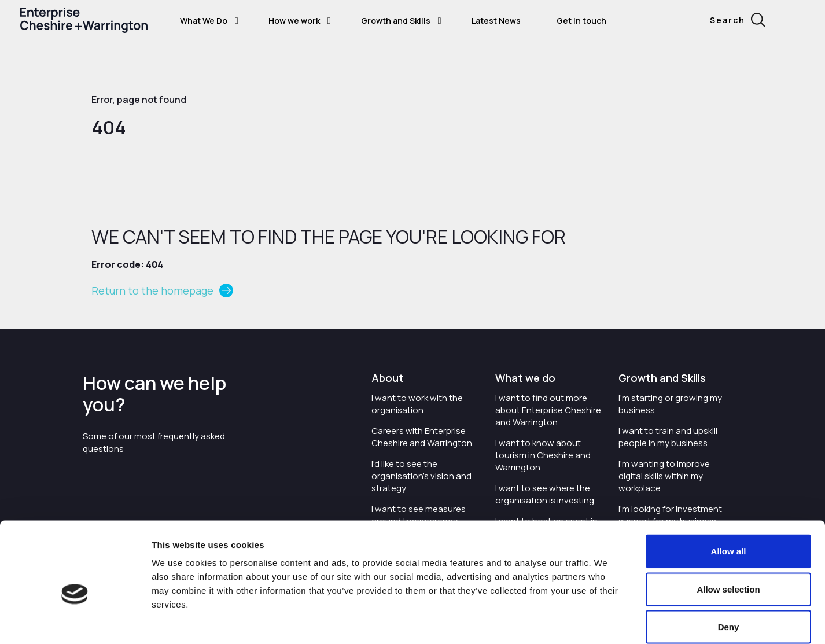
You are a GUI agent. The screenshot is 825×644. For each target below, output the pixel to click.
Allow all (729, 492)
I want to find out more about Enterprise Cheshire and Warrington (548, 410)
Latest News (496, 21)
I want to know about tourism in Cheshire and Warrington (543, 455)
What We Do (204, 21)
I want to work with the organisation (417, 404)
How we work (294, 21)
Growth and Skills (396, 21)
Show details (655, 621)
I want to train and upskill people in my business (668, 437)
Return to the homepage (152, 290)
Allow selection (728, 530)
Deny (729, 568)
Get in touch (581, 21)
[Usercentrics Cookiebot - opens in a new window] (75, 621)
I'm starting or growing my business (670, 404)
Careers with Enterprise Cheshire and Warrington (422, 437)
